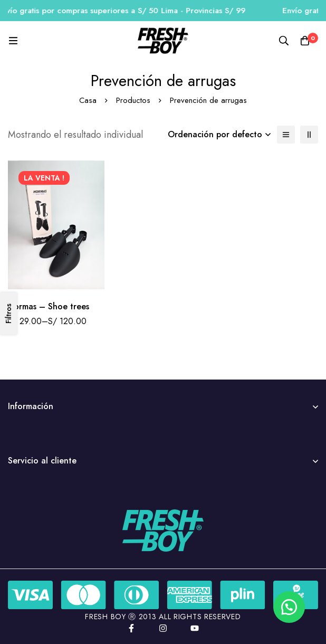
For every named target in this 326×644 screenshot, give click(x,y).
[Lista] (286, 135)
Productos (133, 100)
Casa (88, 100)
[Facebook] (131, 628)
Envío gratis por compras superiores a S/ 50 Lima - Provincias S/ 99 (129, 11)
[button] (289, 607)
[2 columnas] (309, 135)
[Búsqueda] (284, 41)
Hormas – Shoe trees (49, 306)
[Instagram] (163, 628)
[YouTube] (195, 628)
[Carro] (305, 41)
